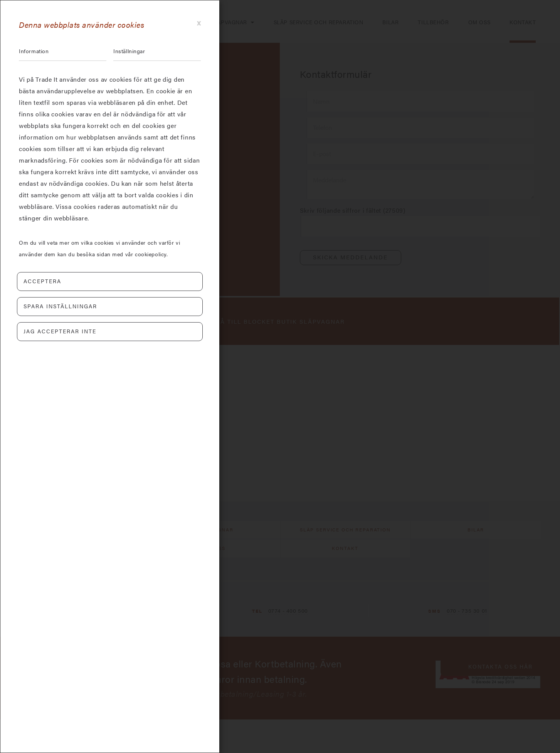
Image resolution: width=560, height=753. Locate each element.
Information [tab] (36, 52)
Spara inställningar (60, 308)
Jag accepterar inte (60, 333)
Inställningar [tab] (132, 52)
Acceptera (42, 282)
